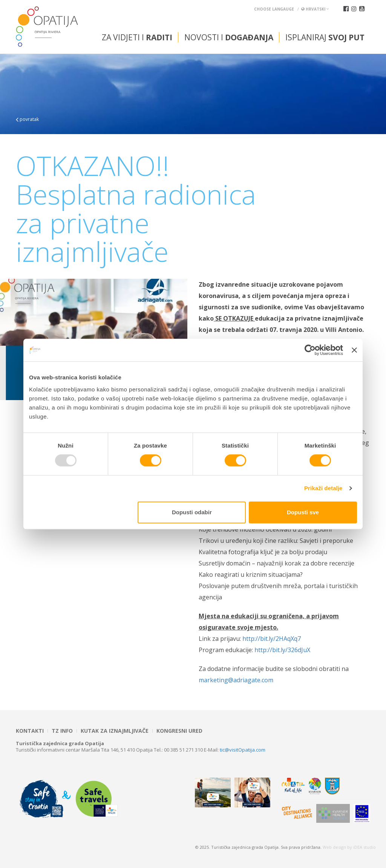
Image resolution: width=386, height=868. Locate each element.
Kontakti (30, 731)
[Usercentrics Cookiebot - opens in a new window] (310, 350)
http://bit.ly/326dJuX (283, 650)
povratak (27, 119)
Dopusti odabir (192, 512)
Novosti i (229, 37)
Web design (334, 847)
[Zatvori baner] (354, 350)
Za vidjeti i (137, 37)
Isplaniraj (325, 37)
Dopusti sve (303, 512)
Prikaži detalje (323, 488)
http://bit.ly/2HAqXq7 (272, 639)
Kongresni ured (179, 731)
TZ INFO (62, 731)
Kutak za (115, 731)
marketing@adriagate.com (237, 680)
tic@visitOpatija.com (243, 750)
